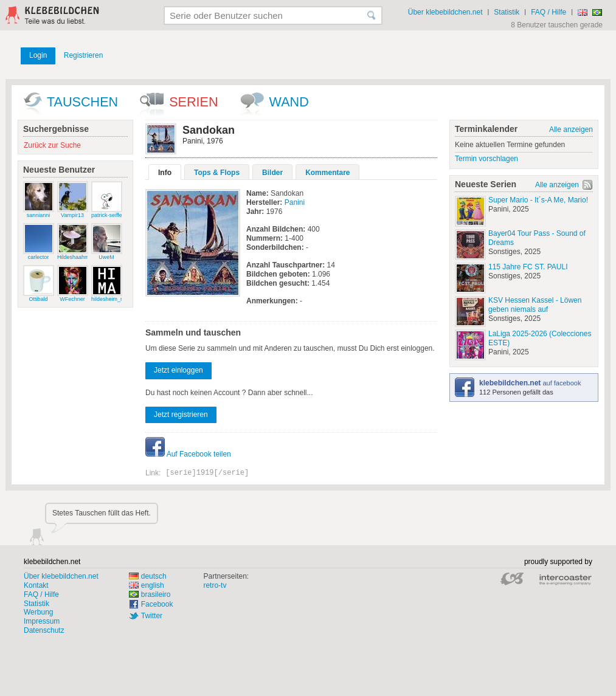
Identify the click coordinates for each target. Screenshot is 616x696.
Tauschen (82, 102)
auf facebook (530, 383)
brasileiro (150, 594)
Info (165, 173)
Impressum (42, 621)
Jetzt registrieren (181, 415)
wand (289, 102)
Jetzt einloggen (178, 370)
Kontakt (36, 585)
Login (38, 55)
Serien (193, 102)
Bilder (272, 173)
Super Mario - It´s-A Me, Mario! (538, 200)
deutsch (148, 576)
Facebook (157, 604)
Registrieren (84, 55)
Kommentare (327, 173)
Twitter (152, 616)
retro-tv (215, 585)
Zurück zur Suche (52, 145)
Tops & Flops (217, 173)
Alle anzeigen (571, 129)
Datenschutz (44, 630)
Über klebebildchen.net (445, 12)
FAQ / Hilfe (549, 12)
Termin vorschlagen (486, 159)
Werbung (38, 612)
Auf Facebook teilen (188, 454)
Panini (295, 202)
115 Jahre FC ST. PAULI (528, 267)
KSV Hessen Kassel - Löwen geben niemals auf (535, 305)
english (147, 585)
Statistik (507, 12)
